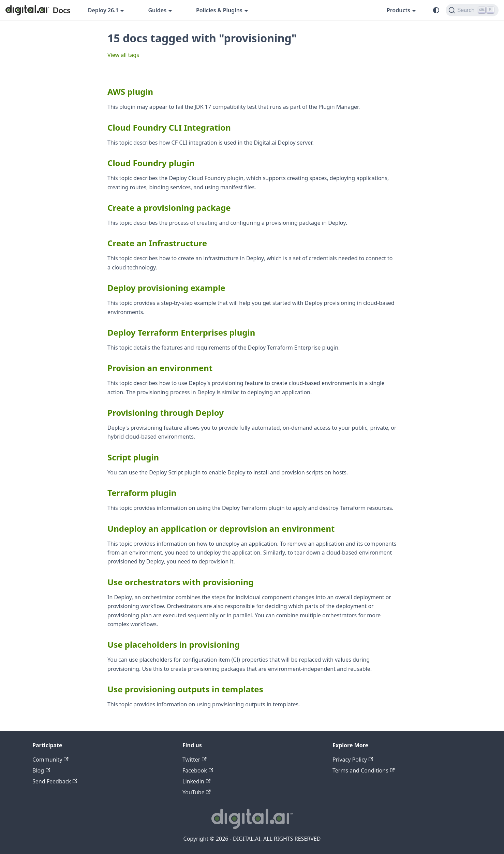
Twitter (195, 760)
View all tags (123, 55)
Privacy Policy (353, 760)
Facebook (198, 770)
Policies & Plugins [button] (219, 10)
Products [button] (398, 10)
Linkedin (196, 781)
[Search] (472, 10)
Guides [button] (157, 10)
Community (50, 760)
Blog (41, 770)
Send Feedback (55, 781)
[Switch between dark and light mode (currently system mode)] (436, 10)
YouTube (197, 792)
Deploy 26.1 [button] (103, 10)
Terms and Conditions (364, 770)
